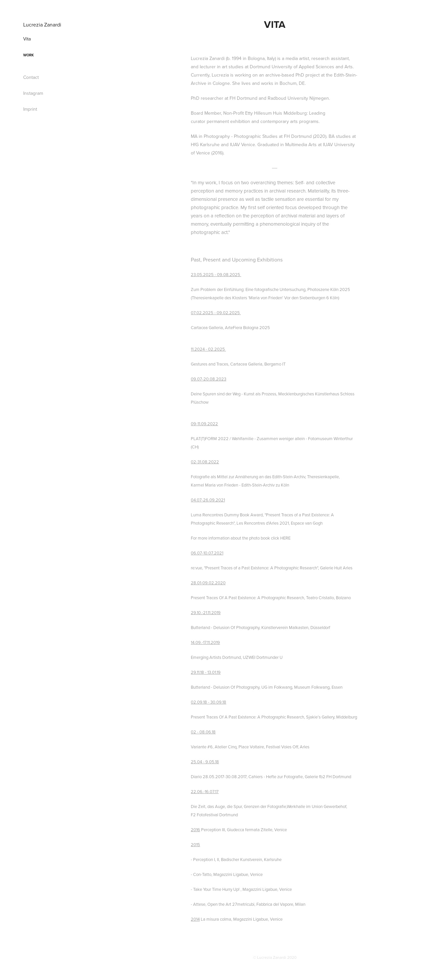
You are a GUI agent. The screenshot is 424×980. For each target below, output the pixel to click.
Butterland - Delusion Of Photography (225, 627)
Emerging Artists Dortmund (216, 657)
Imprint (30, 109)
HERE (285, 538)
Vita (27, 39)
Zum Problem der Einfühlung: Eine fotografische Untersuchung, (249, 289)
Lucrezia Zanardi (42, 25)
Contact (31, 77)
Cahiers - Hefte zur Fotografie (276, 777)
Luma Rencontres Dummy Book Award (227, 515)
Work (28, 55)
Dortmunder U (269, 657)
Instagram (33, 93)
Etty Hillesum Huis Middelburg (276, 113)
